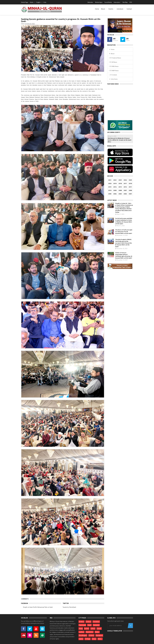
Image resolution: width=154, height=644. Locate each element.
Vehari (94, 639)
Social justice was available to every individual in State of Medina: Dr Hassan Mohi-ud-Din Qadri (124, 221)
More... (100, 639)
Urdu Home (113, 79)
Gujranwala (82, 625)
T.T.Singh (88, 639)
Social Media (108, 2)
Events (111, 9)
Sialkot (81, 639)
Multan (97, 632)
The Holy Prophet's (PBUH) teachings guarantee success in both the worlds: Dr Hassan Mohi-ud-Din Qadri (124, 243)
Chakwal (88, 622)
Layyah (99, 628)
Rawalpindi (99, 635)
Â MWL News (114, 66)
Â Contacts (113, 75)
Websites (90, 2)
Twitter (66, 603)
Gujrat (89, 625)
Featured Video (113, 84)
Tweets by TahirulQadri (69, 607)
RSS (131, 2)
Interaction (117, 2)
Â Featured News (115, 58)
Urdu (45, 2)
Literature (120, 9)
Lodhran (82, 632)
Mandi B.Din (90, 632)
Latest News (112, 200)
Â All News (113, 62)
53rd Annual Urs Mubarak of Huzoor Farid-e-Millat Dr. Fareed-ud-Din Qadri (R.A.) (120, 140)
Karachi (87, 628)
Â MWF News (114, 71)
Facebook (24, 603)
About (103, 9)
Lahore (93, 628)
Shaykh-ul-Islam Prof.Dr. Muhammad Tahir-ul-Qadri (38, 607)
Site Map (125, 2)
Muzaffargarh (83, 635)
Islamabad (96, 625)
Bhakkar (82, 622)
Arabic (32, 2)
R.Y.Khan (91, 635)
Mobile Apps (99, 2)
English (38, 2)
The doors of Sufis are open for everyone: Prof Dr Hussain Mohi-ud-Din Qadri (124, 232)
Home (97, 9)
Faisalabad (96, 622)
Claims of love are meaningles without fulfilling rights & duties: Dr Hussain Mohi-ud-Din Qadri (124, 255)
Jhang (81, 628)
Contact (129, 9)
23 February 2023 (30, 24)
